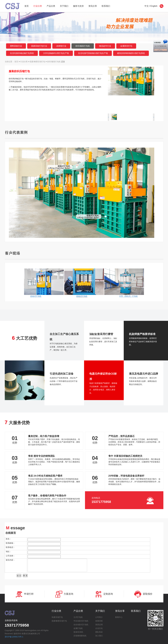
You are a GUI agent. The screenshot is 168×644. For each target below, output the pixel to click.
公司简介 (99, 617)
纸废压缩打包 (57, 617)
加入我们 (99, 636)
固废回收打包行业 (39, 46)
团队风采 (99, 632)
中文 (147, 6)
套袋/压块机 (78, 632)
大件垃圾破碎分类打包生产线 (56, 53)
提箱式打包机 (82, 296)
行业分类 (38, 6)
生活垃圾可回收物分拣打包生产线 (93, 53)
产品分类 (51, 6)
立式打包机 (78, 617)
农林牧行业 (61, 46)
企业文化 (99, 628)
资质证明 (99, 625)
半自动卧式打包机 (81, 621)
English (154, 6)
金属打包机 (78, 628)
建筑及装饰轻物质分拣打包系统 (131, 53)
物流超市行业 (105, 46)
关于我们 (64, 6)
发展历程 (99, 621)
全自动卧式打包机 (81, 625)
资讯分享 (93, 6)
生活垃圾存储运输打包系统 (22, 53)
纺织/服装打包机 (83, 46)
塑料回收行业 (16, 46)
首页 (27, 6)
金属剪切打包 (126, 46)
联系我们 (106, 6)
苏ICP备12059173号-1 (14, 637)
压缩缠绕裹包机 (80, 636)
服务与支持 (78, 6)
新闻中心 (119, 617)
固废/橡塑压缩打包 (37, 62)
